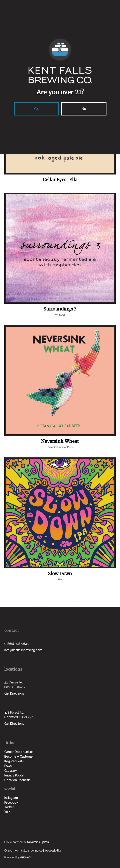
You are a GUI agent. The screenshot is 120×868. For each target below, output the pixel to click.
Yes (36, 109)
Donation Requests (17, 780)
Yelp (7, 812)
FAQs (8, 766)
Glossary (11, 771)
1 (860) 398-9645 (16, 644)
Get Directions (14, 694)
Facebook (11, 803)
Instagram (11, 798)
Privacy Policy (14, 775)
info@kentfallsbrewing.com (23, 650)
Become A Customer (19, 757)
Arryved (25, 857)
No (84, 109)
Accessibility (53, 851)
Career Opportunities (19, 752)
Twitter (9, 807)
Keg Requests (14, 761)
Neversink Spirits (38, 842)
